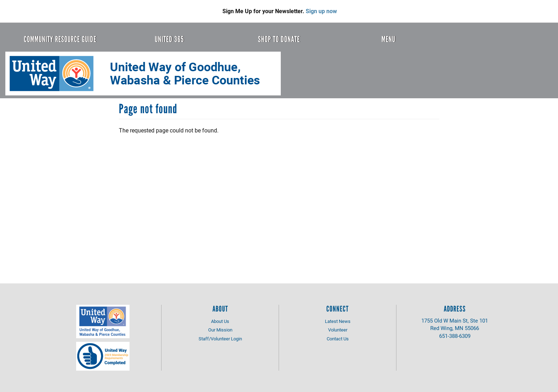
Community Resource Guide (60, 39)
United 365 (169, 39)
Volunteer (338, 330)
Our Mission (220, 330)
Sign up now (321, 11)
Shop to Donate (279, 39)
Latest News (338, 321)
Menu (388, 39)
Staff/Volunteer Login (220, 339)
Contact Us (338, 339)
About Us (220, 321)
